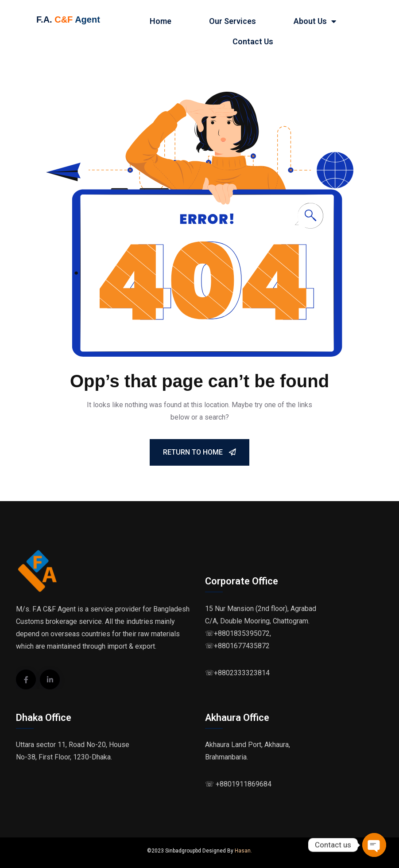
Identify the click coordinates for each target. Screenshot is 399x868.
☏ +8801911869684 (238, 784)
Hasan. (243, 851)
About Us (315, 21)
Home (161, 21)
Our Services (232, 21)
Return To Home (199, 452)
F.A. (44, 19)
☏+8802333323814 (237, 673)
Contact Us (253, 41)
